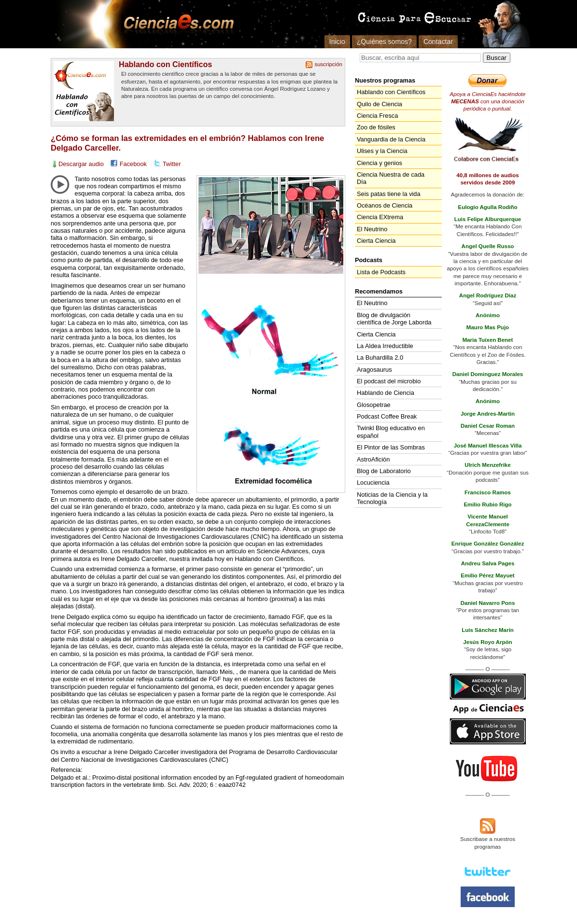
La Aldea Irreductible (385, 346)
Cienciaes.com (176, 24)
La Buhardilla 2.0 (380, 357)
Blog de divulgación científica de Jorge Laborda (394, 319)
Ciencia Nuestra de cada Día (391, 178)
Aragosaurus (374, 370)
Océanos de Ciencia (385, 205)
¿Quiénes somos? (384, 42)
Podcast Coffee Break (387, 416)
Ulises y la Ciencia (382, 151)
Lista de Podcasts (381, 272)
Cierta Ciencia (376, 241)
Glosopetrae (374, 405)
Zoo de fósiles (376, 127)
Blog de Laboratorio (384, 471)
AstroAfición (373, 459)
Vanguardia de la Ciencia (391, 139)
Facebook (133, 164)
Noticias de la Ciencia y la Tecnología (392, 498)
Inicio (337, 42)
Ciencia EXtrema (380, 217)
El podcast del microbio (389, 381)
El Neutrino (372, 229)
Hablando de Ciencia (386, 393)
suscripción (328, 64)
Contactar (438, 42)
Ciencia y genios (380, 163)
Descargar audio (81, 164)
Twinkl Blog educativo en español (391, 432)
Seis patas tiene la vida (389, 194)
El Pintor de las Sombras (391, 447)
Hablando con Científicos (165, 64)
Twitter (172, 164)
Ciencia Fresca (377, 116)
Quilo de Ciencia (380, 104)
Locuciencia (373, 483)
